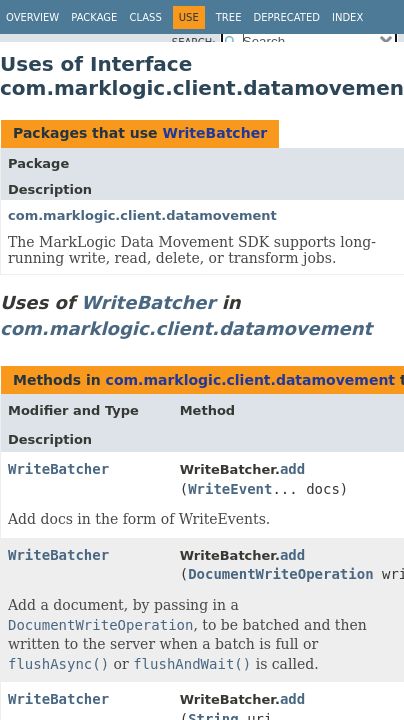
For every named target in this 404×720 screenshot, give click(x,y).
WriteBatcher (214, 133)
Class (145, 17)
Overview (32, 17)
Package (94, 17)
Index (347, 17)
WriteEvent (230, 489)
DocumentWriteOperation (280, 574)
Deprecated (286, 17)
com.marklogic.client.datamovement (142, 215)
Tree (229, 17)
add (292, 469)
